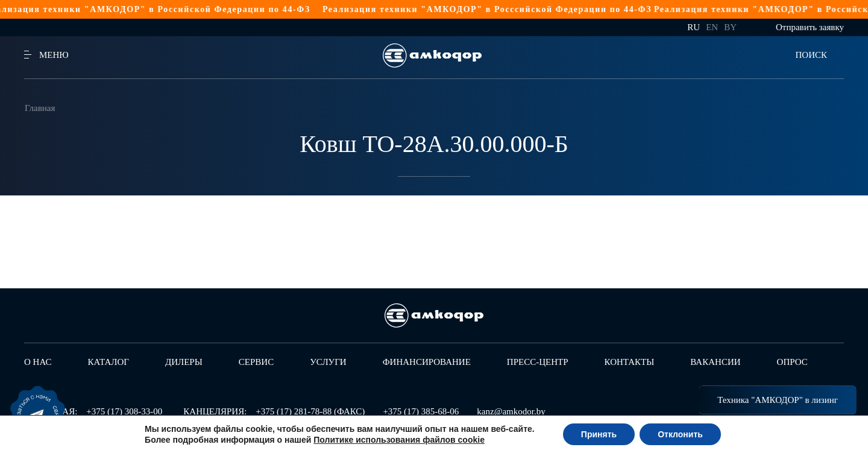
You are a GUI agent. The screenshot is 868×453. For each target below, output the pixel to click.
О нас (38, 362)
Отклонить (680, 434)
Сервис (256, 362)
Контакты (630, 362)
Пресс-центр (538, 362)
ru (693, 27)
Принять (599, 434)
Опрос (792, 362)
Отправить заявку (810, 27)
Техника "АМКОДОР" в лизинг (778, 400)
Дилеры (184, 362)
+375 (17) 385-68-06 (421, 411)
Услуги (328, 362)
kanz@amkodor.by (511, 411)
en (712, 27)
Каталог (108, 362)
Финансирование (427, 362)
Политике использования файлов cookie (399, 440)
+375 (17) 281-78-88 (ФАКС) (310, 411)
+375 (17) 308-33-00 (124, 411)
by (730, 27)
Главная (40, 108)
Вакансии (715, 362)
